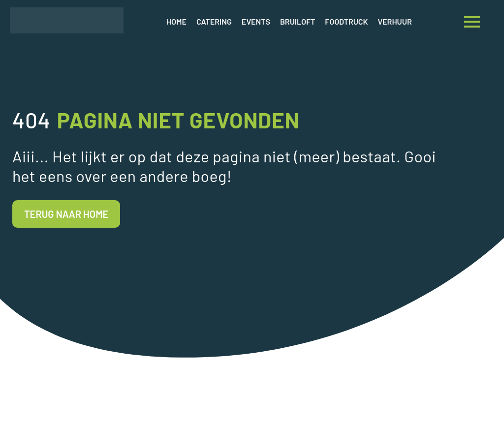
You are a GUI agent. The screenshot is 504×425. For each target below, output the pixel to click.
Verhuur (395, 21)
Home (176, 21)
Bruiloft (298, 21)
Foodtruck (346, 21)
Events (256, 21)
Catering (214, 21)
